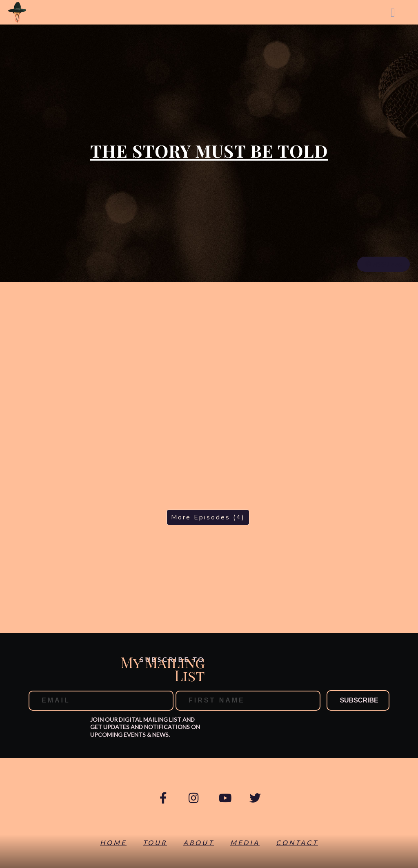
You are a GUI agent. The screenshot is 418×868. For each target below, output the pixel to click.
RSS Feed (384, 264)
